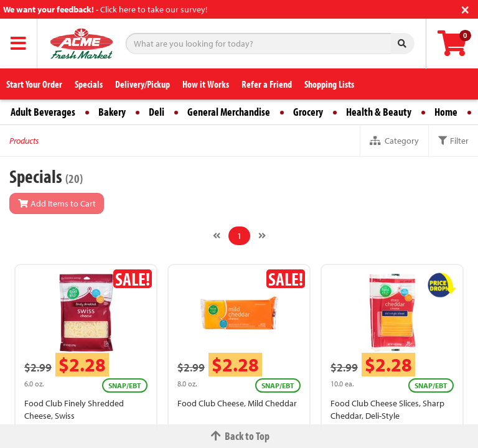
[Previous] (217, 236)
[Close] (465, 8)
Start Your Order (34, 84)
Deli (157, 112)
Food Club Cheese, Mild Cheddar (237, 403)
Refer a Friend (267, 84)
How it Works (206, 84)
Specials (89, 84)
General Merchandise (229, 112)
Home (446, 112)
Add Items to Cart (57, 203)
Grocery (308, 112)
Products (24, 141)
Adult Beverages (43, 112)
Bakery (112, 112)
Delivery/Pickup (143, 84)
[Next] (262, 236)
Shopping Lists (329, 84)
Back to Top (239, 436)
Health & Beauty (379, 112)
